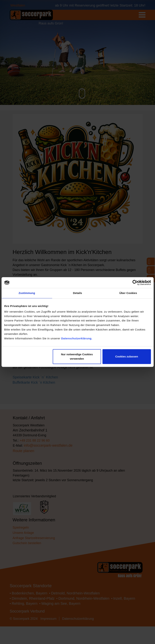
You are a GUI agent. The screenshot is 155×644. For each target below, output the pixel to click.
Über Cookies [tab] (128, 293)
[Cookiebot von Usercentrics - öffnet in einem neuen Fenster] (135, 282)
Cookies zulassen (127, 357)
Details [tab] (78, 293)
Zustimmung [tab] (27, 293)
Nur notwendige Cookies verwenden (77, 357)
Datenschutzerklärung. (77, 344)
